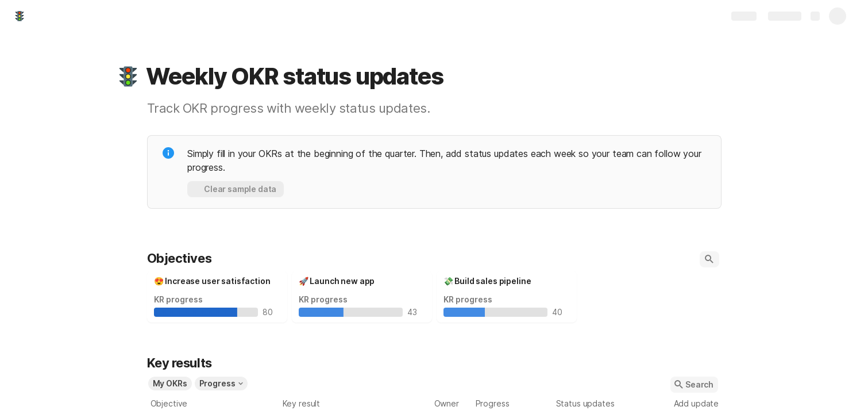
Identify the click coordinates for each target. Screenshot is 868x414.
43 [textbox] (415, 312)
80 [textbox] (270, 312)
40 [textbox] (560, 312)
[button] (128, 76)
